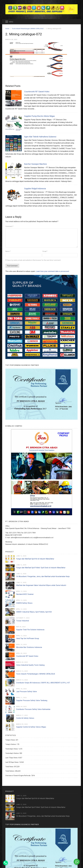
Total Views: (10, 767)
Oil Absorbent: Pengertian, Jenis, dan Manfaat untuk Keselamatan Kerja (43, 576)
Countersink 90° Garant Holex (37, 92)
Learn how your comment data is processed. (53, 271)
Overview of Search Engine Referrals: (18, 776)
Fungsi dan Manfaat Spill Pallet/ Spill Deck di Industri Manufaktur (41, 568)
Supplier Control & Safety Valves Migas (31, 727)
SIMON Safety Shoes (24, 603)
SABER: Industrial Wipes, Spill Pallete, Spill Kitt (34, 612)
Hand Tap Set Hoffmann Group (28, 638)
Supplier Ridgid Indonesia (35, 189)
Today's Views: (11, 740)
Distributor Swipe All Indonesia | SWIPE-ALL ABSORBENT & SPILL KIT (43, 683)
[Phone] (6, 863)
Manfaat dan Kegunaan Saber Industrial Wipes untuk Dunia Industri (41, 585)
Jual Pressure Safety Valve (27, 692)
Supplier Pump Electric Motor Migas (40, 116)
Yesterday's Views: (12, 749)
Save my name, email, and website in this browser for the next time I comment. (34, 260)
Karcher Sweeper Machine (36, 164)
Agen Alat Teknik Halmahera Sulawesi (40, 137)
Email (45, 251)
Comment (9, 226)
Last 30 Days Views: (12, 762)
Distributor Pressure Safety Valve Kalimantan (33, 709)
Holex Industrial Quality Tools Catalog (30, 665)
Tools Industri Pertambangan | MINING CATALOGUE (36, 674)
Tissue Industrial (23, 621)
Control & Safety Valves (25, 718)
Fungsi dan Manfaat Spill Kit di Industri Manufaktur (35, 559)
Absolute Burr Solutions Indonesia (29, 647)
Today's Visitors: (11, 744)
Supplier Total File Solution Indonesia (30, 630)
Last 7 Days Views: (12, 758)
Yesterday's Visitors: (12, 753)
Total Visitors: (10, 771)
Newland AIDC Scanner (25, 594)
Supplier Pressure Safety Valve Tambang (32, 700)
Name (8, 251)
